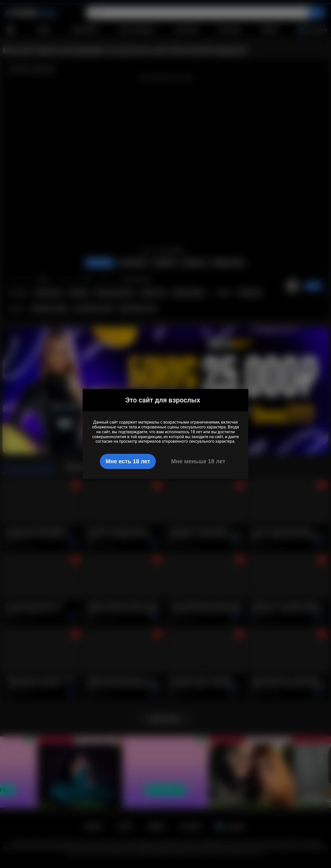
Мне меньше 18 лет (198, 461)
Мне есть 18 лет (128, 461)
